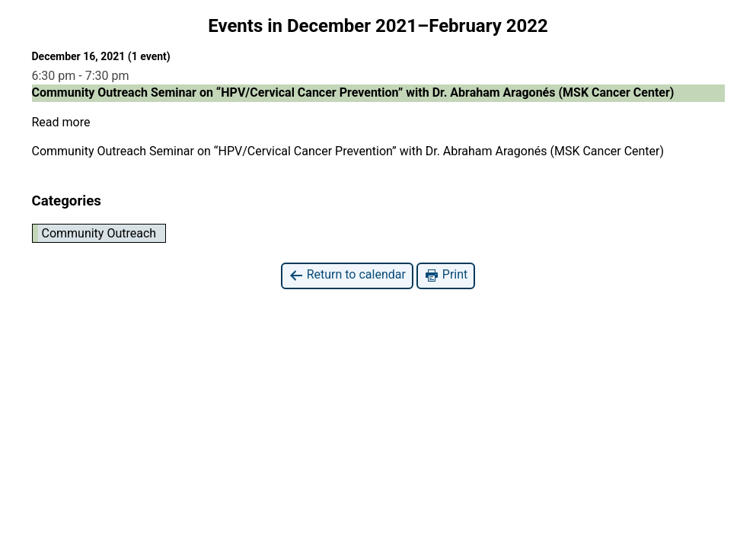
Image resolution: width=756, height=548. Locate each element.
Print (446, 275)
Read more (61, 122)
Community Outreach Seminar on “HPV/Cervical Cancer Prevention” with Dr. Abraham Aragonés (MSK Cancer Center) (348, 151)
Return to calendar (347, 275)
